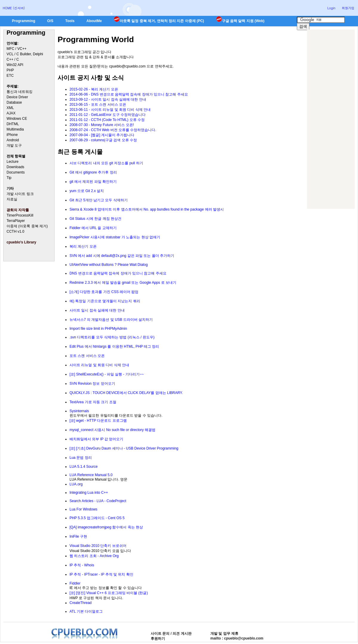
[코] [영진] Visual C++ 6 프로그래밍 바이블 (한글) (109, 593)
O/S (50, 21)
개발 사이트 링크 (20, 194)
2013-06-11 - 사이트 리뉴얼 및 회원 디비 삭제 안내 (110, 110)
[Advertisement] (331, 119)
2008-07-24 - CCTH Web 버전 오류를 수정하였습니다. (113, 130)
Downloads (15, 167)
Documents (16, 172)
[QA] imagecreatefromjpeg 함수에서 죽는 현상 (106, 527)
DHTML (13, 124)
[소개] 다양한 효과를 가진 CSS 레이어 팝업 (104, 292)
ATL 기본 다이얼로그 (86, 611)
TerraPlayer (16, 221)
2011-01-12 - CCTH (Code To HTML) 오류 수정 (107, 120)
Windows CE (17, 119)
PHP (10, 70)
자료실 (12, 199)
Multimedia (15, 129)
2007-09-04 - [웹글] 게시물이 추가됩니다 (102, 135)
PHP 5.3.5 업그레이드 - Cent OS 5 (97, 518)
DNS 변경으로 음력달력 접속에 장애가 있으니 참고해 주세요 (118, 273)
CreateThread (81, 603)
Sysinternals (79, 411)
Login (331, 8)
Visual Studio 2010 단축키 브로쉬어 (98, 546)
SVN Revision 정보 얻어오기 (92, 384)
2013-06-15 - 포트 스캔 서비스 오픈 (98, 105)
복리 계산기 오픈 (83, 246)
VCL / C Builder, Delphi (25, 54)
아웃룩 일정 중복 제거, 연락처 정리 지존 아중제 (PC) (159, 21)
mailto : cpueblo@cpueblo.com (237, 638)
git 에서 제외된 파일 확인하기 (93, 182)
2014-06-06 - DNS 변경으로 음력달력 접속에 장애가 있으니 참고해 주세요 (129, 94)
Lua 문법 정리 (81, 458)
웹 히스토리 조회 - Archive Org (94, 556)
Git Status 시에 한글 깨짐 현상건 (95, 219)
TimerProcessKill (20, 215)
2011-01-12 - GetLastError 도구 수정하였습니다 (108, 115)
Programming (24, 21)
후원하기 (158, 639)
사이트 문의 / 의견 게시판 (171, 634)
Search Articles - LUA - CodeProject (98, 501)
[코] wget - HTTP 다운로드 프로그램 (98, 421)
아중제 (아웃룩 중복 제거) (27, 226)
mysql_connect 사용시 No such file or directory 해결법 (112, 430)
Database (14, 102)
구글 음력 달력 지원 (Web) (240, 21)
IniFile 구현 (78, 536)
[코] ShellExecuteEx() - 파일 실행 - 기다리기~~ (107, 374)
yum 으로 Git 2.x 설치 (87, 191)
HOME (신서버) (14, 8)
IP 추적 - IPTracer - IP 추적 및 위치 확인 (101, 574)
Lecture (13, 162)
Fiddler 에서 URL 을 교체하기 (93, 228)
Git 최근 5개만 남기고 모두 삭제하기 (99, 200)
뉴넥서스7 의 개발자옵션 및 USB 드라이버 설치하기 (111, 320)
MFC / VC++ (17, 49)
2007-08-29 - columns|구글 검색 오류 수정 (103, 140)
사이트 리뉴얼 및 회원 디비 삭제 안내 (99, 365)
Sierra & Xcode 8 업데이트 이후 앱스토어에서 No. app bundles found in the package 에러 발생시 (147, 209)
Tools (70, 21)
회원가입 (348, 8)
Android (13, 140)
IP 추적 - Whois (82, 565)
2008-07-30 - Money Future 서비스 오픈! (102, 125)
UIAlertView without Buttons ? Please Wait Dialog (109, 265)
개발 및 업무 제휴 (224, 634)
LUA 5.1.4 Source (84, 467)
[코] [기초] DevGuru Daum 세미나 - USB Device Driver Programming (124, 448)
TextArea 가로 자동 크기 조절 (93, 402)
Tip (9, 178)
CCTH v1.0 (15, 231)
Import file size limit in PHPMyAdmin (98, 329)
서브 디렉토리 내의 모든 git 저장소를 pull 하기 (106, 163)
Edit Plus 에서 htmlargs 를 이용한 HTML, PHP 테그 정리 (114, 346)
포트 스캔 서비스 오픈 (87, 356)
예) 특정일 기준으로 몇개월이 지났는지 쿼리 (105, 301)
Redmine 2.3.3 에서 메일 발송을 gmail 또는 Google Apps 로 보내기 (123, 283)
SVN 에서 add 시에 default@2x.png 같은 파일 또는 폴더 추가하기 (122, 256)
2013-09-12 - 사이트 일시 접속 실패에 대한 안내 (108, 99)
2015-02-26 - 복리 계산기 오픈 (94, 89)
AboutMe (94, 21)
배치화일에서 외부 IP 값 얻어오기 (96, 439)
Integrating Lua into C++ (89, 493)
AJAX (11, 113)
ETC (10, 76)
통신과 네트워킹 (20, 92)
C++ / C (13, 59)
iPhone (12, 135)
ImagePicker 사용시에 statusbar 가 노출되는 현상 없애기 (115, 237)
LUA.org (76, 484)
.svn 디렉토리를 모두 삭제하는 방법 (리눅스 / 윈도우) (112, 337)
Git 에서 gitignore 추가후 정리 (93, 172)
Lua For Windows (83, 509)
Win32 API (15, 65)
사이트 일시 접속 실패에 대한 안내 (97, 310)
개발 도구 (14, 145)
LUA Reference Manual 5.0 (91, 475)
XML (10, 108)
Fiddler (75, 583)
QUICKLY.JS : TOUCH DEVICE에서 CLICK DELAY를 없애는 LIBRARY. (126, 393)
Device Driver (17, 97)
